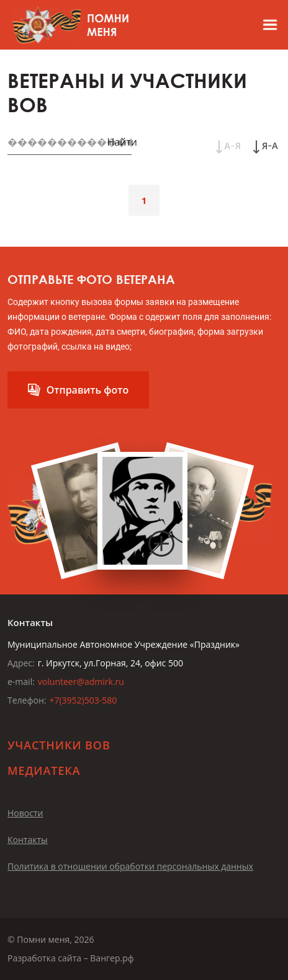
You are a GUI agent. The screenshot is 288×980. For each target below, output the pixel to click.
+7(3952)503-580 (83, 700)
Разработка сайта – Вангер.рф (71, 958)
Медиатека (44, 770)
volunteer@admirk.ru (81, 682)
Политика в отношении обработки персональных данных (130, 866)
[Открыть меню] (264, 25)
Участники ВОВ (59, 745)
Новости (25, 813)
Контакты (28, 840)
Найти (122, 142)
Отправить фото (88, 390)
